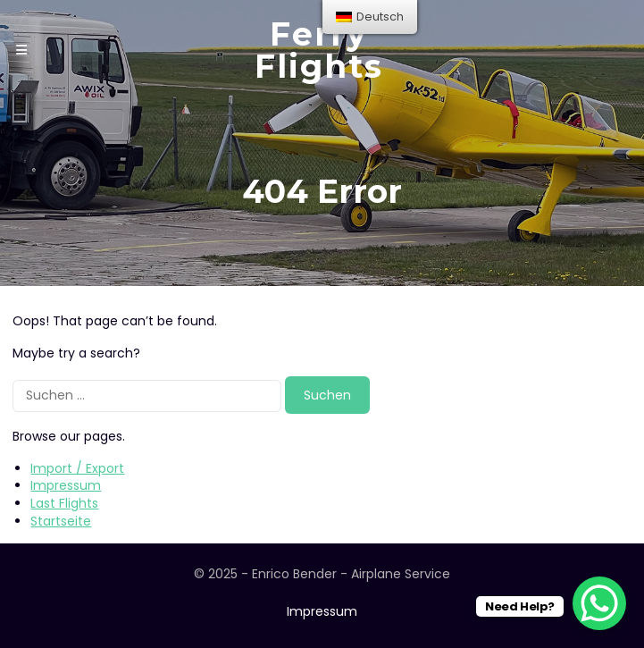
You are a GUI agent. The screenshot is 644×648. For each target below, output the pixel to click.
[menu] (370, 17)
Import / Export (77, 468)
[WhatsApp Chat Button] (599, 603)
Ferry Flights (319, 50)
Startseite (61, 521)
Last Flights (64, 503)
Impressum (66, 485)
